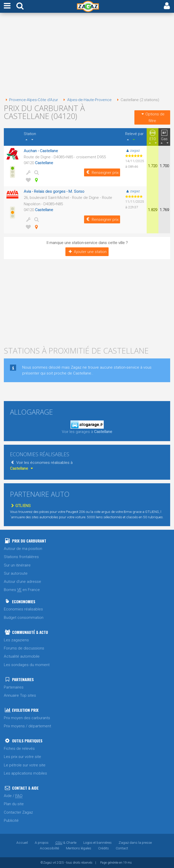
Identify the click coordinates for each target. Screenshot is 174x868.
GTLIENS (20, 506)
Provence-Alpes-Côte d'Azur (31, 100)
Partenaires (14, 687)
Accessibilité (49, 848)
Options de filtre (152, 117)
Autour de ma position (23, 549)
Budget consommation (24, 618)
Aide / (13, 796)
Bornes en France (22, 590)
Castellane (44, 163)
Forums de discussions (24, 648)
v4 (54, 863)
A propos (42, 842)
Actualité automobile (22, 656)
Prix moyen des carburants (27, 718)
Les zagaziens (16, 640)
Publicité (11, 821)
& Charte (66, 842)
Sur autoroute (16, 573)
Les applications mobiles (25, 773)
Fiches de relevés (19, 749)
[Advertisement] (87, 56)
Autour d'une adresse (22, 582)
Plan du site (14, 804)
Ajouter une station (87, 252)
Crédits (103, 848)
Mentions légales (79, 848)
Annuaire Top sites (20, 695)
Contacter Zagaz (18, 812)
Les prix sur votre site (22, 757)
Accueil (22, 842)
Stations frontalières (21, 557)
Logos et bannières (97, 842)
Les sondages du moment (27, 665)
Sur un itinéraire (17, 565)
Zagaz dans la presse (135, 842)
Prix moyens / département (27, 726)
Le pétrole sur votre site (25, 765)
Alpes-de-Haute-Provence (86, 100)
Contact (122, 848)
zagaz (132, 150)
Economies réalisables (23, 609)
